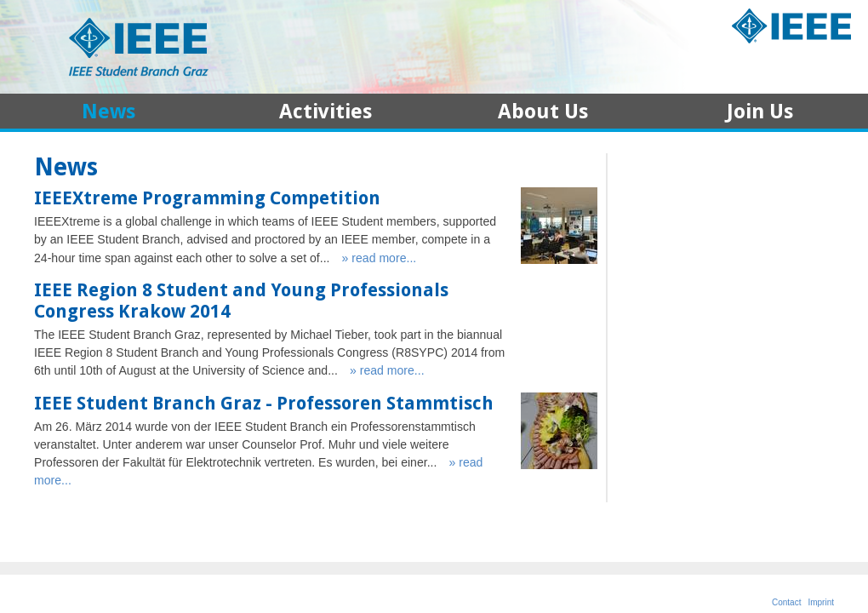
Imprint (821, 602)
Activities (325, 113)
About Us (543, 113)
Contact (786, 602)
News (108, 113)
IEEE (791, 28)
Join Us (760, 113)
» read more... (380, 258)
